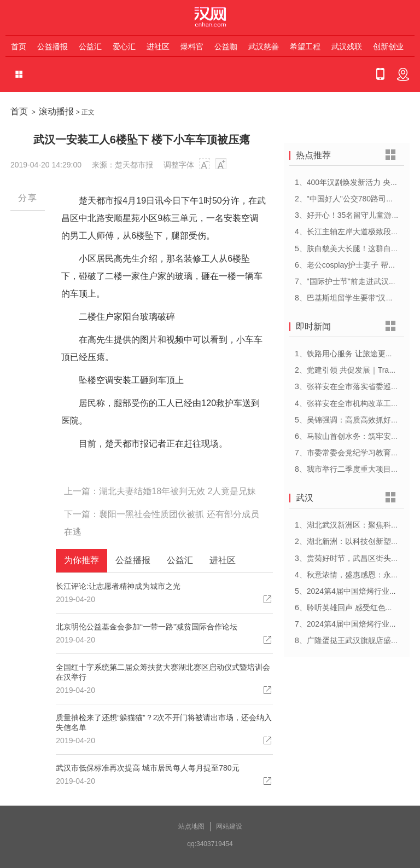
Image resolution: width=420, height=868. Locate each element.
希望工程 (305, 47)
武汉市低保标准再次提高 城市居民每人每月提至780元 (147, 768)
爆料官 (192, 47)
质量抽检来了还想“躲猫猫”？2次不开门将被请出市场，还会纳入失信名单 (164, 722)
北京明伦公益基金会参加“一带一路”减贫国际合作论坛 (146, 627)
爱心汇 (124, 47)
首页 (19, 47)
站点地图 (191, 826)
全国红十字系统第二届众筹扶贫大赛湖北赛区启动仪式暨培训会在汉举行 (163, 672)
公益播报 (52, 47)
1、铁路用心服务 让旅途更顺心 (348, 354)
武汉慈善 (264, 47)
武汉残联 (347, 47)
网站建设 (229, 826)
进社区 (158, 47)
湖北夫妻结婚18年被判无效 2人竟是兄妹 (177, 491)
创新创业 (388, 47)
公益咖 (226, 47)
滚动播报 (56, 111)
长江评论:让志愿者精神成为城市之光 (118, 586)
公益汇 (90, 47)
